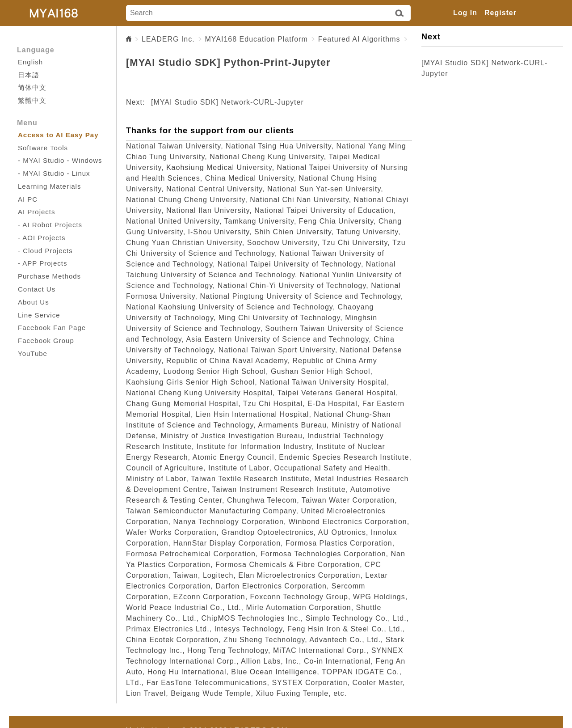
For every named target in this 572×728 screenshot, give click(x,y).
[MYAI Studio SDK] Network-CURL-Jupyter (227, 102)
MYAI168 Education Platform (257, 39)
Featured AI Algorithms (359, 39)
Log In (465, 13)
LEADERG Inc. (168, 39)
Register (500, 13)
